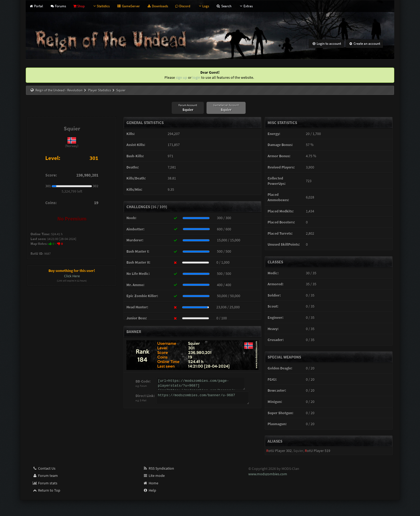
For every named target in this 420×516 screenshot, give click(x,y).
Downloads (157, 6)
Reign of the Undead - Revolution (59, 90)
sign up (181, 77)
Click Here (72, 276)
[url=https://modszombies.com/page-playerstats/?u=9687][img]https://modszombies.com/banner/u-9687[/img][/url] (201, 383)
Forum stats (45, 483)
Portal (36, 6)
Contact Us (44, 468)
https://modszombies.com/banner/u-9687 (203, 398)
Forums (58, 6)
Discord (183, 6)
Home (151, 483)
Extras (246, 6)
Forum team (45, 476)
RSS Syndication (159, 468)
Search (224, 6)
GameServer (128, 6)
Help (150, 490)
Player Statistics (100, 90)
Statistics (101, 6)
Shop (79, 6)
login (196, 77)
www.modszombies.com (268, 474)
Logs (203, 6)
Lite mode (154, 476)
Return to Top (46, 490)
